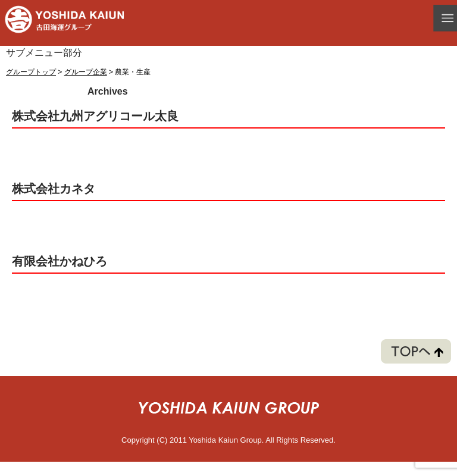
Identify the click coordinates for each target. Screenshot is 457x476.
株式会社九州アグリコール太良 (95, 116)
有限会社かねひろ (60, 261)
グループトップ (31, 72)
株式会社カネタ (54, 189)
